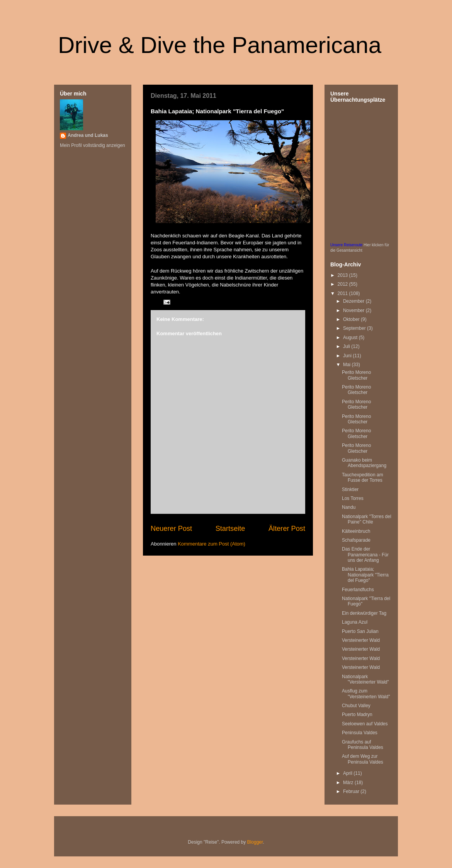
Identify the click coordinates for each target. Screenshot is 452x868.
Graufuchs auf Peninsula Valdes (363, 745)
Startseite (230, 529)
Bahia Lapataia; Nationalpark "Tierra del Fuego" (365, 575)
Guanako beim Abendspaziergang (364, 463)
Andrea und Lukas (88, 135)
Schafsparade (356, 540)
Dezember (354, 301)
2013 (343, 275)
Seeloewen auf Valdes (365, 724)
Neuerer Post (171, 529)
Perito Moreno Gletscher (356, 375)
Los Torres (353, 498)
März (349, 783)
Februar (352, 791)
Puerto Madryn (357, 715)
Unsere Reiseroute (346, 245)
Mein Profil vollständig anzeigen (93, 145)
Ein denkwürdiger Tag (364, 613)
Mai (347, 365)
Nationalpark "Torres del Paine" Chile (367, 519)
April (348, 773)
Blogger (255, 842)
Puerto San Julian (360, 631)
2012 (343, 284)
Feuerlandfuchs (358, 590)
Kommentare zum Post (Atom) (212, 544)
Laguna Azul (355, 622)
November (354, 310)
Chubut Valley (356, 706)
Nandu (349, 507)
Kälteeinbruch (356, 531)
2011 (343, 293)
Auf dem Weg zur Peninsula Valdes (363, 759)
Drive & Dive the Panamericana (220, 45)
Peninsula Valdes (360, 733)
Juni (348, 356)
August (351, 338)
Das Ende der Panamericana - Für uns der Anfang (365, 555)
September (355, 328)
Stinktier (350, 489)
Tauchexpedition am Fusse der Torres (363, 477)
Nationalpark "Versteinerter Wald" (365, 679)
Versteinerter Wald (361, 640)
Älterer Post (287, 529)
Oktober (352, 319)
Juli (347, 346)
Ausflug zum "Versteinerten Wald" (366, 694)
